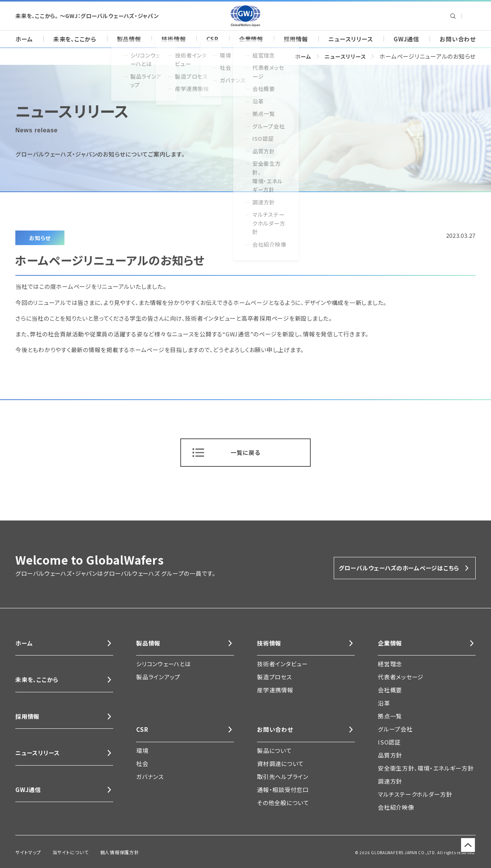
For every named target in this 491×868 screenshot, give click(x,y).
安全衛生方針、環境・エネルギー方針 (426, 768)
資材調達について (280, 765)
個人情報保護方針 (107, 852)
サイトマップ (26, 852)
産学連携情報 (275, 690)
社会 (142, 765)
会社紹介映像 (396, 808)
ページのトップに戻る (464, 852)
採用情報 (296, 39)
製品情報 (129, 39)
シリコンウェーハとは (164, 664)
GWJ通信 (406, 39)
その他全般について (283, 805)
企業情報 (251, 39)
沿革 (384, 703)
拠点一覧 (390, 716)
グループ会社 (395, 729)
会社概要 (390, 690)
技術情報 (174, 39)
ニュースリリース (351, 39)
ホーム (24, 39)
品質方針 (390, 755)
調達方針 (390, 782)
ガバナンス (150, 778)
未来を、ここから (75, 39)
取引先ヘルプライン (283, 778)
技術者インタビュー (283, 664)
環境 (142, 752)
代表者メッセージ (401, 677)
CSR (212, 39)
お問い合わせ (458, 39)
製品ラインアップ (158, 677)
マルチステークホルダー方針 (415, 795)
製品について (274, 752)
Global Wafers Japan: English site (470, 16)
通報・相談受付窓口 (283, 791)
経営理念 (390, 664)
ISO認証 (389, 742)
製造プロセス (274, 677)
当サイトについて (64, 852)
